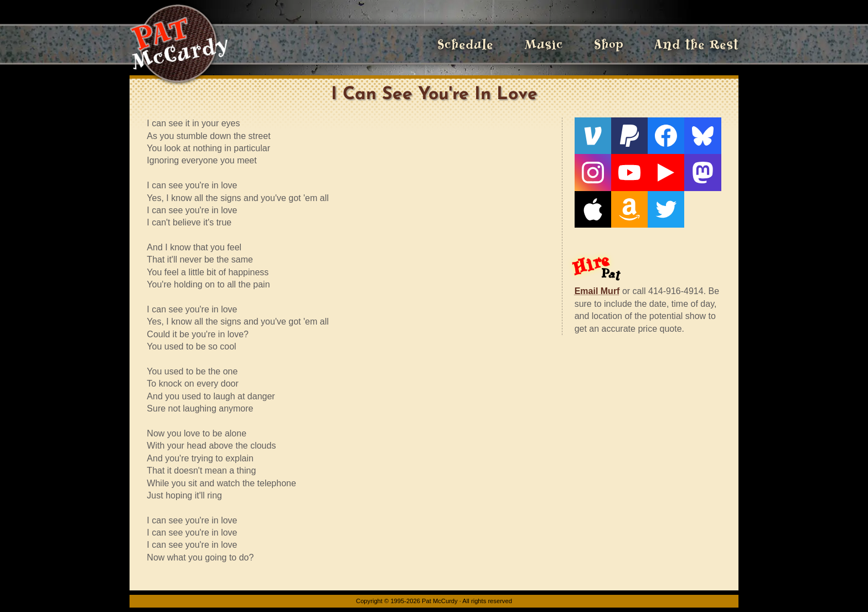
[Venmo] (593, 136)
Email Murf (597, 291)
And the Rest (696, 44)
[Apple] (593, 209)
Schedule (465, 44)
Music (544, 44)
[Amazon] (629, 209)
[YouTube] (629, 172)
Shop (609, 44)
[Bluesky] (702, 136)
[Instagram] (593, 172)
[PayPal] (629, 136)
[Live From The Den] (666, 172)
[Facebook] (666, 136)
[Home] (179, 44)
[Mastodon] (702, 172)
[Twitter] (666, 209)
